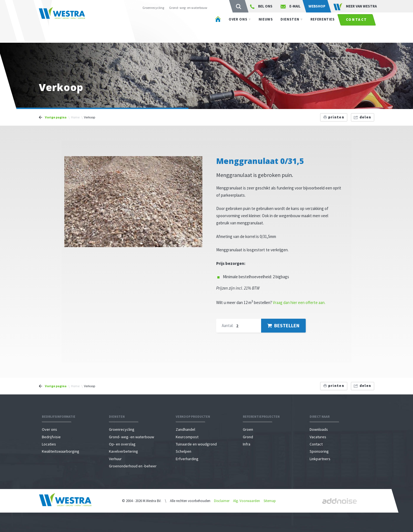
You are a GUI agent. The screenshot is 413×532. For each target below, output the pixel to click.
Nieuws (266, 27)
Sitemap (270, 501)
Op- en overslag (122, 444)
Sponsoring (319, 451)
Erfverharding (187, 459)
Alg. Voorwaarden (247, 501)
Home (75, 117)
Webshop (317, 6)
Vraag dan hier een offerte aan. (299, 302)
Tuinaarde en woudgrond (196, 444)
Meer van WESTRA (355, 7)
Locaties (49, 444)
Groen (248, 429)
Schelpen (183, 451)
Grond (248, 437)
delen (362, 117)
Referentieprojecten (261, 416)
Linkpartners (320, 459)
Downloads (319, 429)
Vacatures (318, 437)
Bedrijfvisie (51, 437)
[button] (197, 161)
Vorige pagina (56, 117)
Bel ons (261, 6)
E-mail (290, 6)
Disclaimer (222, 501)
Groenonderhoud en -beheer (133, 466)
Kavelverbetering (123, 451)
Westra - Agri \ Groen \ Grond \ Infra (75, 25)
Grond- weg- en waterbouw (188, 8)
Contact (357, 28)
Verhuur (115, 459)
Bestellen (283, 325)
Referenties (323, 27)
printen (334, 117)
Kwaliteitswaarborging (61, 451)
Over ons (238, 27)
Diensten (290, 27)
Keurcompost (187, 437)
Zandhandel (185, 429)
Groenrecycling (153, 8)
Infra (247, 444)
